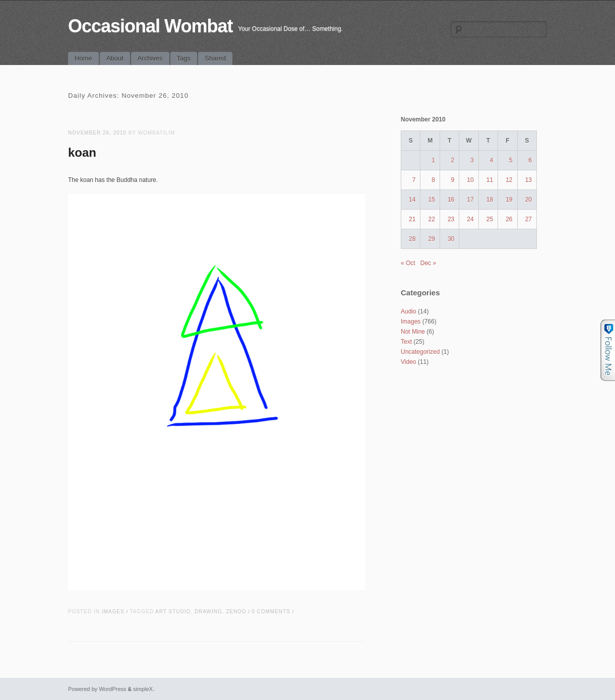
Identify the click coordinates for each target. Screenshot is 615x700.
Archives (150, 58)
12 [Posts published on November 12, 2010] (509, 180)
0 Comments (271, 612)
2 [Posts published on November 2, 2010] (453, 160)
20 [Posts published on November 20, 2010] (529, 200)
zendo (236, 612)
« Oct (408, 263)
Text (406, 342)
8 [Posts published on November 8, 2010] (433, 180)
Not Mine (413, 332)
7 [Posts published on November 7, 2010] (414, 180)
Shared (215, 58)
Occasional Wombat (150, 26)
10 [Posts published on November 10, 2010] (470, 180)
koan (82, 152)
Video (408, 362)
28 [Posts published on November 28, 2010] (412, 239)
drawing (208, 612)
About (115, 58)
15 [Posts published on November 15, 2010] (431, 200)
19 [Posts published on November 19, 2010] (509, 200)
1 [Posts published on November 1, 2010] (433, 160)
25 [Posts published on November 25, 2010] (490, 219)
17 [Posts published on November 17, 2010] (470, 200)
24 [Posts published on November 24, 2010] (470, 219)
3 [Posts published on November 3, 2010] (472, 160)
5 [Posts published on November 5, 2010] (511, 160)
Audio (409, 311)
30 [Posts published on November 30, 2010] (451, 239)
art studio (173, 612)
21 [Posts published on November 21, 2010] (412, 219)
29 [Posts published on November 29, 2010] (431, 239)
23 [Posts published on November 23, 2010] (451, 219)
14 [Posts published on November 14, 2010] (412, 200)
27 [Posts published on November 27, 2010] (529, 219)
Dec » (428, 263)
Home (83, 58)
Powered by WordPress (97, 689)
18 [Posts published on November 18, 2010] (490, 200)
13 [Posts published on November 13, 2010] (529, 180)
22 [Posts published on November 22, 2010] (431, 219)
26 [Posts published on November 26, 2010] (509, 219)
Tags (184, 58)
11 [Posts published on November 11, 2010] (490, 180)
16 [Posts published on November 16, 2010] (451, 200)
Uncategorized (420, 352)
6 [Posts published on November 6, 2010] (530, 160)
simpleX (143, 689)
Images (113, 612)
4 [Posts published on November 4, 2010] (491, 160)
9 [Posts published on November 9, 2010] (453, 180)
